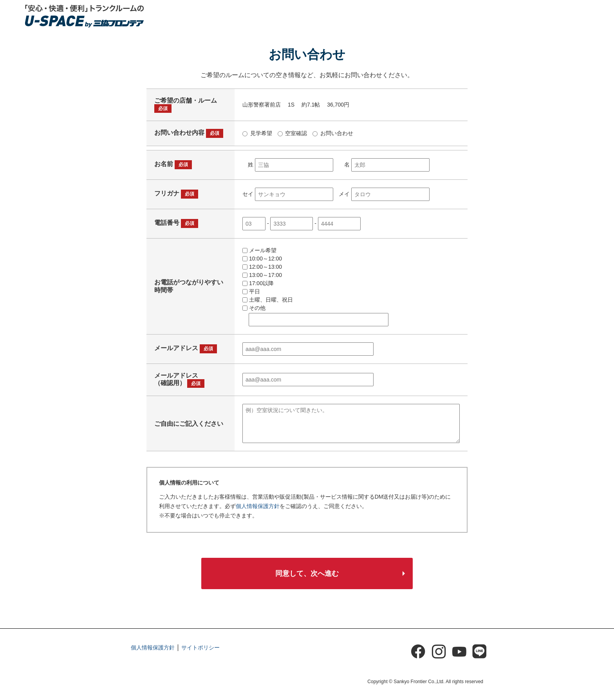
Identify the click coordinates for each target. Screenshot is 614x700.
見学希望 (257, 127)
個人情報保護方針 (258, 500)
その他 (254, 302)
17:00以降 (258, 277)
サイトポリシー (200, 643)
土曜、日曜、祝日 (268, 294)
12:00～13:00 (262, 261)
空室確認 (293, 127)
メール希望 (259, 244)
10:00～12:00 (262, 253)
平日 (251, 286)
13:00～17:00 (262, 269)
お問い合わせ (333, 127)
